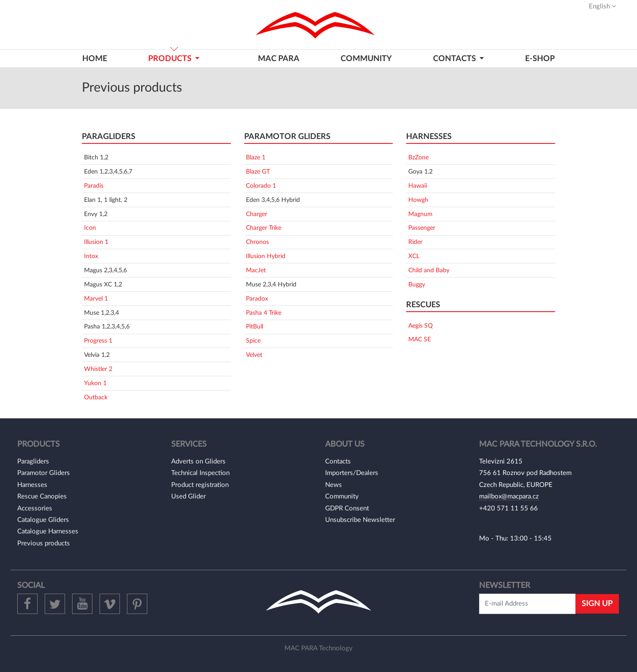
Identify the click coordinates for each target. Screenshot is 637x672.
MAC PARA (279, 59)
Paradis (94, 186)
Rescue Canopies (42, 496)
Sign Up (597, 604)
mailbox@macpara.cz (509, 496)
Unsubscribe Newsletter (360, 520)
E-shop (540, 59)
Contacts (338, 462)
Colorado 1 (261, 186)
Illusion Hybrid (266, 256)
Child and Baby (429, 270)
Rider (415, 242)
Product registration (200, 485)
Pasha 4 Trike (264, 313)
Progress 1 (98, 341)
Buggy (417, 284)
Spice (253, 341)
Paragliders (33, 462)
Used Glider (188, 496)
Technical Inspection (200, 473)
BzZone (418, 157)
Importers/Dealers (352, 473)
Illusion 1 (96, 242)
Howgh (418, 200)
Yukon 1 (95, 383)
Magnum (420, 214)
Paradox (257, 299)
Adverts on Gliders (198, 462)
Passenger (422, 228)
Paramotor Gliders (44, 473)
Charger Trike (264, 228)
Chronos (257, 242)
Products (171, 59)
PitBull (255, 326)
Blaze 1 (256, 157)
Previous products (44, 543)
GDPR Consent (347, 508)
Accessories (35, 508)
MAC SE (420, 339)
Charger (257, 214)
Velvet (254, 355)
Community (366, 59)
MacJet (256, 270)
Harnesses (32, 485)
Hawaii (418, 186)
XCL (414, 256)
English (602, 6)
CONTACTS (455, 59)
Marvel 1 (96, 299)
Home (95, 59)
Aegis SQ (420, 326)
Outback (96, 397)
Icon (90, 228)
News (334, 485)
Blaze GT (258, 172)
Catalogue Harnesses (48, 531)
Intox (91, 256)
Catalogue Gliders (43, 520)
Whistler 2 (98, 369)
